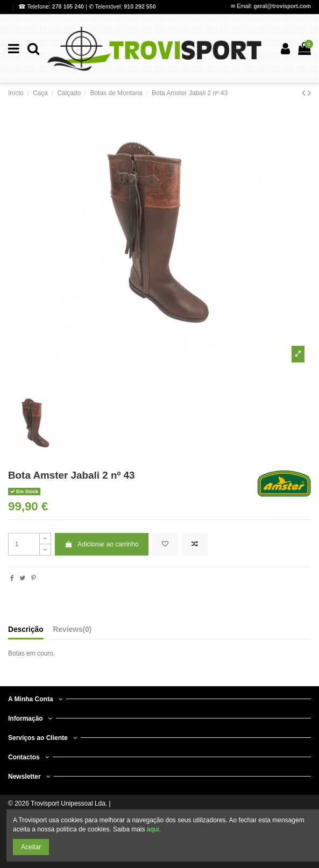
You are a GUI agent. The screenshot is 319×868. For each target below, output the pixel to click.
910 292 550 (140, 6)
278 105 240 (69, 6)
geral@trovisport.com (282, 6)
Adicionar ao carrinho (102, 544)
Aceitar (31, 847)
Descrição (26, 629)
